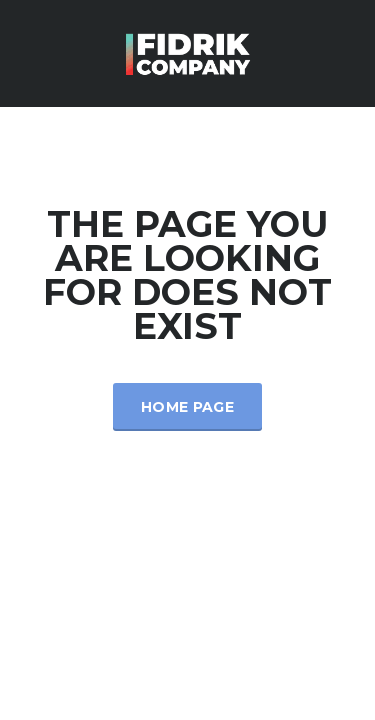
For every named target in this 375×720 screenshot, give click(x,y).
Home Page (187, 407)
